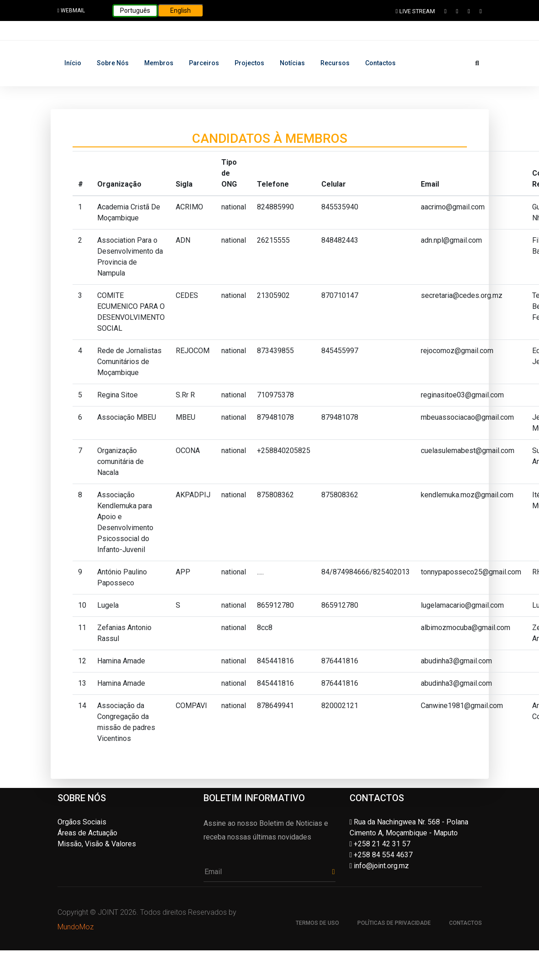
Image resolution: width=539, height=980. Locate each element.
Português (135, 10)
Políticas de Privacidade (394, 923)
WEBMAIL (71, 10)
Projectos (249, 63)
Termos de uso (317, 923)
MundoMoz (76, 927)
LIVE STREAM (415, 11)
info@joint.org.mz (379, 866)
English (181, 10)
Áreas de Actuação (87, 833)
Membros (159, 63)
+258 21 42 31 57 (380, 844)
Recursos (335, 63)
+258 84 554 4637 (381, 855)
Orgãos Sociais (82, 822)
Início (73, 63)
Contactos (380, 63)
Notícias (292, 63)
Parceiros (204, 63)
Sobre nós (113, 63)
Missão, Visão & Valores (97, 844)
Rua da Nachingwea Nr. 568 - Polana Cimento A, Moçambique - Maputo (409, 827)
